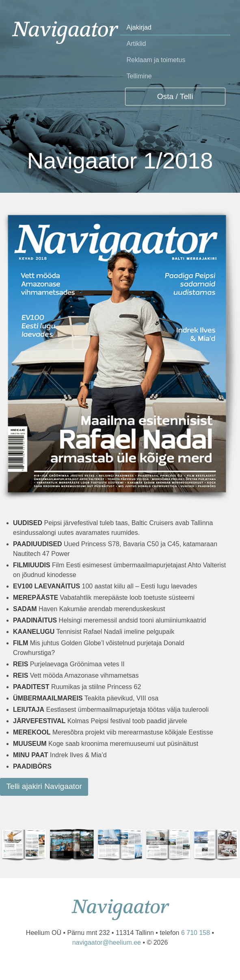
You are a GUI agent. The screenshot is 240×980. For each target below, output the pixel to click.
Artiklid (136, 44)
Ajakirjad (139, 27)
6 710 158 (196, 933)
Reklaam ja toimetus (156, 60)
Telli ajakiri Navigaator (44, 786)
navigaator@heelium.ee (107, 942)
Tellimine (139, 76)
